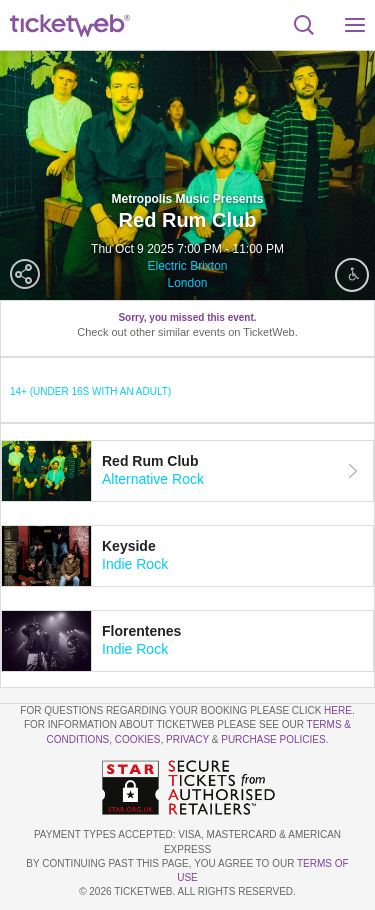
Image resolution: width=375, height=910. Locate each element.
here (338, 710)
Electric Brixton (187, 266)
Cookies (138, 739)
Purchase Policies (273, 739)
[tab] (187, 471)
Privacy (187, 739)
